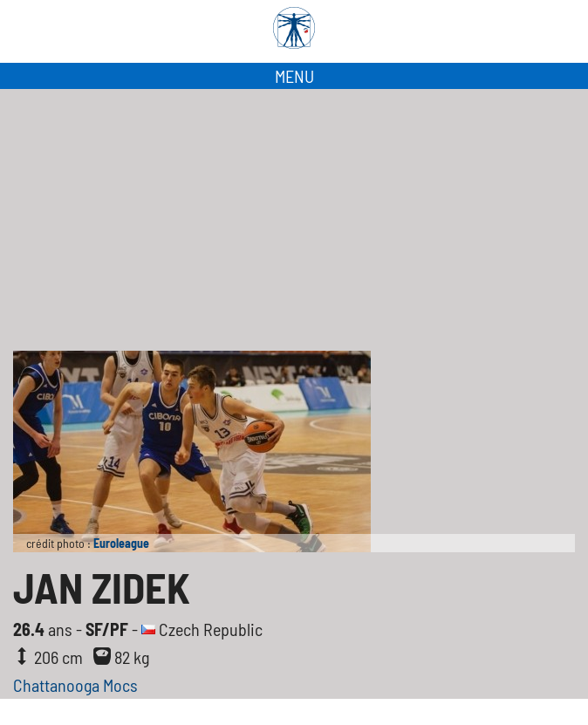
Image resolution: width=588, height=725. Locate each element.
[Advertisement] (294, 220)
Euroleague (121, 543)
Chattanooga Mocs (75, 685)
